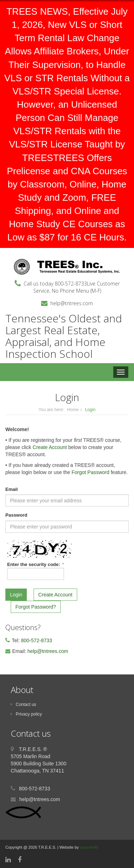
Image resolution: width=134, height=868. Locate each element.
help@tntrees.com (72, 303)
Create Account (50, 447)
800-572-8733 (71, 284)
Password (16, 515)
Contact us (23, 704)
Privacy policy (26, 714)
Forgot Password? (36, 607)
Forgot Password (90, 472)
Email (12, 489)
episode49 (89, 847)
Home (73, 410)
